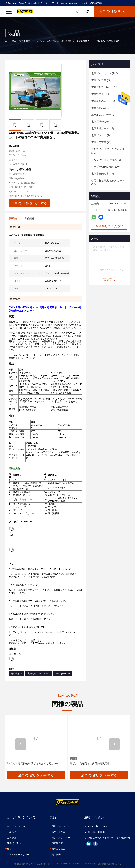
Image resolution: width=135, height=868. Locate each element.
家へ (7, 41)
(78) (104, 87)
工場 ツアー (13, 832)
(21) (101, 142)
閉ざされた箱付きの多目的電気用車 (90, 763)
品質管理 (12, 838)
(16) (108, 151)
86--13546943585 (91, 3)
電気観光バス (58, 855)
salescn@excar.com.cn (65, 3)
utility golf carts (63, 673)
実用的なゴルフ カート (39, 673)
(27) (104, 115)
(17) (103, 174)
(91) (107, 160)
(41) (104, 122)
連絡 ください (14, 843)
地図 (9, 849)
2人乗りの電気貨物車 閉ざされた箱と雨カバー (33, 763)
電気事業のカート (28, 41)
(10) (105, 167)
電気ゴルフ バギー (61, 838)
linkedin (89, 844)
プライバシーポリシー (18, 855)
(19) (103, 129)
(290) (105, 73)
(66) (101, 80)
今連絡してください (109, 226)
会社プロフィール (16, 826)
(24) (101, 135)
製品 (14, 41)
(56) (104, 101)
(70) (100, 94)
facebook (95, 844)
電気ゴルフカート (61, 826)
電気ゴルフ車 (58, 832)
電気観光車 (57, 843)
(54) (101, 108)
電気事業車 (16, 673)
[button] (21, 744)
